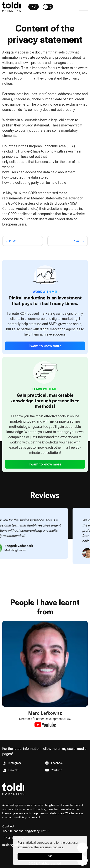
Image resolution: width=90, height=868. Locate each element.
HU (34, 7)
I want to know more (45, 346)
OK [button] (50, 856)
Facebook (57, 763)
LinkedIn (13, 770)
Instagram (15, 763)
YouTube (57, 770)
